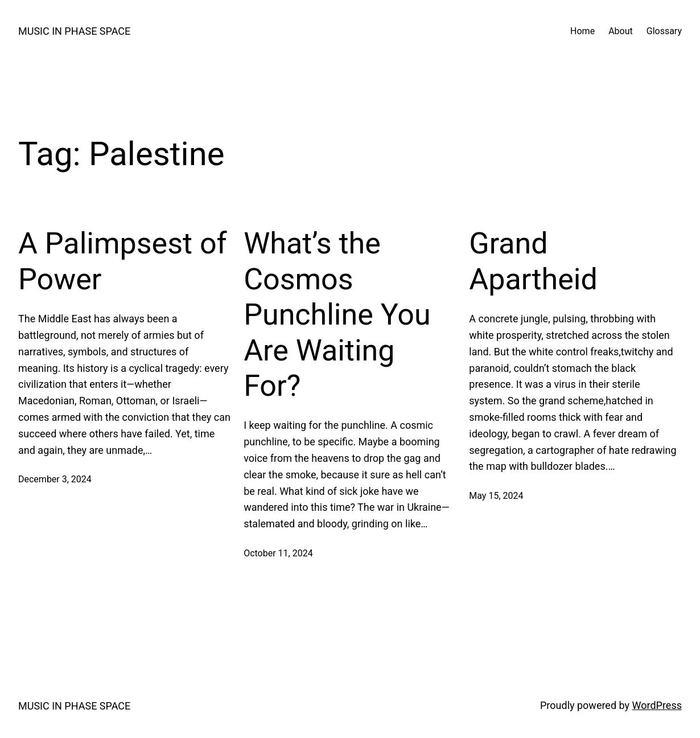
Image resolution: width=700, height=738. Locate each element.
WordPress (657, 705)
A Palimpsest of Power (123, 261)
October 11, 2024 (278, 553)
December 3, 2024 (55, 479)
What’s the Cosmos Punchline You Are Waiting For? (337, 315)
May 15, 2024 (496, 496)
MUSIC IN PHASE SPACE (74, 31)
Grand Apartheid (533, 261)
